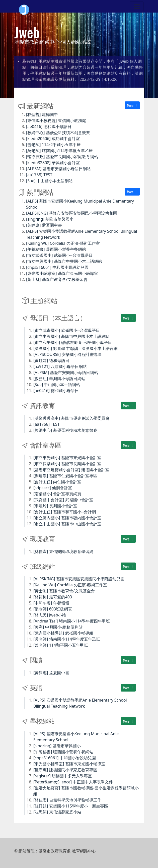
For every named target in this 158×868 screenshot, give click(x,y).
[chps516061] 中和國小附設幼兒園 (57, 267)
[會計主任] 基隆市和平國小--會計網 (65, 512)
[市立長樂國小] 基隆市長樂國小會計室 (67, 464)
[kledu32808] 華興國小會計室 (53, 163)
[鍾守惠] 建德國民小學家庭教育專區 (65, 770)
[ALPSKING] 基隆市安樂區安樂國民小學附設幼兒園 (72, 213)
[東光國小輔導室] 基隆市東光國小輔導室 (62, 273)
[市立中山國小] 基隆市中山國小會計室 (67, 524)
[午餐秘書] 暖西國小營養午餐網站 (56, 249)
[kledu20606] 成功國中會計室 (53, 139)
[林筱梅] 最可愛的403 (53, 597)
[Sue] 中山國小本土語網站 (49, 181)
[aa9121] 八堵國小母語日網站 (60, 366)
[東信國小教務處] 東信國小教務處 (56, 120)
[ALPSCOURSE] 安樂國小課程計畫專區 (68, 354)
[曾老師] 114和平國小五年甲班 (53, 145)
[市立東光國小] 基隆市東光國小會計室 (67, 458)
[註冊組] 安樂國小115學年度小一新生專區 (71, 806)
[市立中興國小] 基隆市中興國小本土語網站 (64, 261)
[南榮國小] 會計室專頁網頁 (57, 494)
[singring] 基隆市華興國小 (50, 219)
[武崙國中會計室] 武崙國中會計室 (63, 500)
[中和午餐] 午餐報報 (51, 603)
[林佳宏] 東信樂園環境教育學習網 (63, 551)
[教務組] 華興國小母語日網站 (59, 379)
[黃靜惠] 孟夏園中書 (44, 225)
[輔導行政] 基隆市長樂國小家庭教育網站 (62, 157)
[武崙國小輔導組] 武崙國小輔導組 (63, 633)
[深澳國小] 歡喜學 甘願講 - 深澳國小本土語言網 (75, 348)
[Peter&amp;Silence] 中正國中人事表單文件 (73, 782)
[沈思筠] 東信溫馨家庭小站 (57, 812)
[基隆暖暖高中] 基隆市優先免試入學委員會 (71, 418)
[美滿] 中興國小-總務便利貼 (58, 627)
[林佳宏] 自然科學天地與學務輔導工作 (67, 800)
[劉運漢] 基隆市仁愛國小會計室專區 (65, 476)
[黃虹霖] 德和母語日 (51, 360)
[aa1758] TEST (39, 175)
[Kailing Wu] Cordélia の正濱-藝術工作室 (63, 243)
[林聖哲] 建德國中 (42, 114)
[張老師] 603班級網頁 (53, 609)
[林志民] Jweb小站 (50, 615)
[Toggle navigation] (137, 6)
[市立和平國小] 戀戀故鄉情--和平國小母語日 (73, 342)
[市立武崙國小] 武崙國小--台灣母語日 (59, 255)
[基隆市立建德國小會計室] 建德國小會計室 (71, 470)
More (132, 105)
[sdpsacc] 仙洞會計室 (53, 488)
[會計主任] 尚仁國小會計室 (57, 482)
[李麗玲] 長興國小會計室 (55, 506)
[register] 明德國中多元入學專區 (63, 776)
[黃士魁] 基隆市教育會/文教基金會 (57, 279)
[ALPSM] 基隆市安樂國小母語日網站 (58, 169)
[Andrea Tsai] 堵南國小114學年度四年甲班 (72, 621)
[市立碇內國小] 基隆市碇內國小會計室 (67, 518)
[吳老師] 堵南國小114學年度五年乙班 (59, 151)
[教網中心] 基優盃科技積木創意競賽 (58, 133)
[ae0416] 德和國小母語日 (49, 127)
